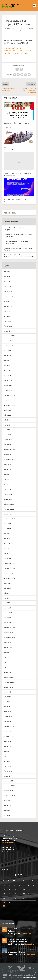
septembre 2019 (10, 638)
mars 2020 (7, 608)
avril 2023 (7, 430)
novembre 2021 (9, 509)
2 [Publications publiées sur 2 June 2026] (9, 885)
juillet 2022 (8, 469)
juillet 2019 (8, 647)
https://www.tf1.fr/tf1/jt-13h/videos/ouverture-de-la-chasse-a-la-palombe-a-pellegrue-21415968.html (18, 51)
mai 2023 (7, 425)
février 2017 (8, 771)
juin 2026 (7, 272)
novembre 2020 (9, 568)
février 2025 (8, 326)
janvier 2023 (8, 445)
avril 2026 (7, 282)
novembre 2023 (9, 395)
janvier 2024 (8, 385)
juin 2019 (7, 652)
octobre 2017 (9, 731)
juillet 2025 (8, 306)
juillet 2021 (8, 529)
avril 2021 (7, 544)
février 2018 (8, 717)
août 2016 (7, 801)
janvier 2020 (8, 618)
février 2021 (8, 553)
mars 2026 (7, 286)
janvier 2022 (8, 499)
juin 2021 (7, 534)
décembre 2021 (9, 504)
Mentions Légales (29, 977)
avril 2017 (7, 761)
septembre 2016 (10, 796)
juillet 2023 (8, 415)
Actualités (28, 28)
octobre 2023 (9, 400)
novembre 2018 (9, 682)
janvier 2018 (8, 722)
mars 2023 (7, 435)
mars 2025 (7, 321)
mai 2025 (7, 311)
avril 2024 (7, 371)
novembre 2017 (9, 727)
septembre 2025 (10, 301)
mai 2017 (7, 756)
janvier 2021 (8, 558)
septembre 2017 (10, 736)
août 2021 (7, 524)
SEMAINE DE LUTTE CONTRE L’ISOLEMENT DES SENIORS (18, 235)
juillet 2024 (8, 356)
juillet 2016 (8, 806)
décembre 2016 (9, 781)
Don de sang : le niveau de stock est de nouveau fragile (18, 124)
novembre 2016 (9, 786)
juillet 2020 (8, 588)
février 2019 (8, 667)
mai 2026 (7, 277)
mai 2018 (7, 707)
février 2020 (8, 613)
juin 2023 (7, 420)
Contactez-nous (8, 852)
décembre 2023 (9, 390)
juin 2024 (7, 361)
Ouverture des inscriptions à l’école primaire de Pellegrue (16, 242)
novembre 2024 (9, 336)
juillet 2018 (8, 697)
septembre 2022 (10, 460)
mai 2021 (7, 539)
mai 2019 (7, 657)
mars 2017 (7, 766)
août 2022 (7, 464)
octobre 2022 (9, 455)
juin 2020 (7, 593)
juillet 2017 (8, 746)
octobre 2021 (9, 514)
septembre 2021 (10, 519)
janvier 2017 (8, 776)
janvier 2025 (8, 331)
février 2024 (8, 380)
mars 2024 (7, 376)
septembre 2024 (10, 346)
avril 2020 (7, 603)
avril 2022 (7, 484)
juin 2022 (7, 474)
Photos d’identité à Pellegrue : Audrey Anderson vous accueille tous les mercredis (19, 256)
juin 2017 (7, 751)
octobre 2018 (9, 687)
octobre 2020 (9, 573)
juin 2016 (7, 811)
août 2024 (7, 351)
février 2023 (8, 440)
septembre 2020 (10, 578)
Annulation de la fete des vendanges (17, 173)
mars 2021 (7, 549)
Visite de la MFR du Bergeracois (15, 199)
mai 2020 (7, 598)
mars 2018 (7, 712)
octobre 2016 (9, 791)
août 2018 (7, 692)
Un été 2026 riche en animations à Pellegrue (16, 229)
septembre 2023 (10, 405)
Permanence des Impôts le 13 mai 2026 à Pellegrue (18, 249)
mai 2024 (7, 366)
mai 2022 (7, 479)
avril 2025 (7, 316)
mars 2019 (7, 662)
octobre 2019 (9, 633)
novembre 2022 (9, 450)
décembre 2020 (9, 563)
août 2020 (7, 583)
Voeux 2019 (8, 147)
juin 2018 (7, 702)
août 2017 (7, 741)
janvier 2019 (8, 672)
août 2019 (7, 642)
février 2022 (8, 494)
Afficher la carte (8, 843)
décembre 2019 (9, 623)
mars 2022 (7, 489)
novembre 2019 (9, 628)
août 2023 (7, 410)
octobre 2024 (9, 341)
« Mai (4, 906)
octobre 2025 (9, 296)
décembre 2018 (9, 677)
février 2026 (8, 291)
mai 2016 (7, 815)
